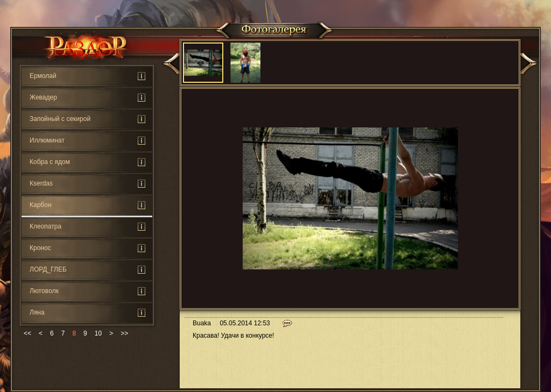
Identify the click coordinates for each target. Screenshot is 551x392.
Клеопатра (45, 226)
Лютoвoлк (44, 291)
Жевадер (43, 97)
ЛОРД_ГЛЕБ (48, 269)
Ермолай (43, 76)
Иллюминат (47, 140)
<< (27, 333)
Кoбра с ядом (50, 162)
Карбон (41, 205)
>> (124, 333)
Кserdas (41, 183)
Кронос (40, 248)
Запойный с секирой (60, 119)
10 (98, 333)
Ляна (37, 312)
